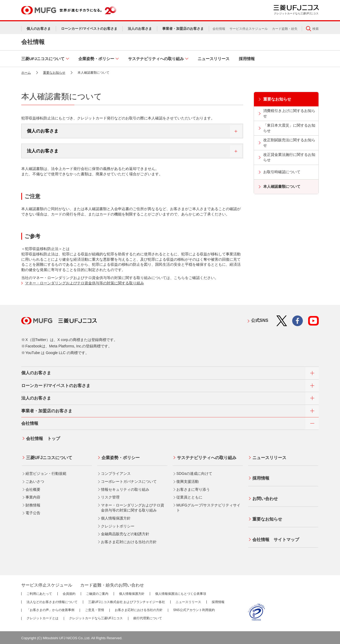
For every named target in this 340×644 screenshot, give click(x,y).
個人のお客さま (134, 131)
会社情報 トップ (42, 438)
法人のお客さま (134, 151)
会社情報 (219, 29)
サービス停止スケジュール (249, 29)
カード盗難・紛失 (285, 29)
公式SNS (260, 320)
